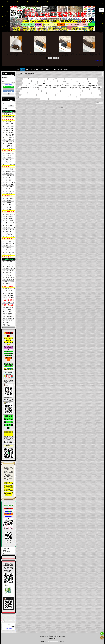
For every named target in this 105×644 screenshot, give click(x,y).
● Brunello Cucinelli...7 (25, 97)
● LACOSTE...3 (37, 91)
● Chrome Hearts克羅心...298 (78, 85)
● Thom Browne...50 (56, 83)
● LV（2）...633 (27, 81)
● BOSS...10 (69, 89)
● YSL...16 (77, 93)
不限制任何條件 (8, 514)
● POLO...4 (70, 99)
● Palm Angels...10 (57, 85)
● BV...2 (77, 99)
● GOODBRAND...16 (93, 95)
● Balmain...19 (51, 93)
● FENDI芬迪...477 (78, 83)
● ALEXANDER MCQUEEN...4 (39, 97)
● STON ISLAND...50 (24, 87)
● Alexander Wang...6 (50, 95)
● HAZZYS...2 (94, 89)
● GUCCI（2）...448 (82, 79)
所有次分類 (27, 79)
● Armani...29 (26, 95)
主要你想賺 (8, 516)
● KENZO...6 (97, 97)
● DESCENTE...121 (96, 87)
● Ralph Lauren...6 (66, 91)
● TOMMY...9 (87, 91)
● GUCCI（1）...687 (70, 79)
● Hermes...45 (23, 93)
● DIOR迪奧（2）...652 (51, 81)
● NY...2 (59, 95)
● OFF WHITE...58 (36, 87)
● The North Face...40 (77, 91)
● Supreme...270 (32, 93)
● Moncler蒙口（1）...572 (91, 83)
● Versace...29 (64, 97)
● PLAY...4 (90, 97)
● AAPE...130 (26, 89)
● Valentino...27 (42, 93)
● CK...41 (54, 87)
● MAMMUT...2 (81, 97)
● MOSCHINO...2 (68, 93)
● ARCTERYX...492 (86, 93)
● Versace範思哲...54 (63, 81)
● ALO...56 (54, 89)
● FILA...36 (73, 97)
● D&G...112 (48, 85)
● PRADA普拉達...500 (44, 83)
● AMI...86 (40, 95)
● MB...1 (84, 95)
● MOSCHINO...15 (63, 87)
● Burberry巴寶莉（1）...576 (91, 81)
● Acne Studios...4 (61, 99)
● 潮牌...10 (59, 93)
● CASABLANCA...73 (45, 89)
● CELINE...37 (96, 91)
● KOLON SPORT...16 (26, 91)
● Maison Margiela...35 (92, 85)
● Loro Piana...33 (76, 95)
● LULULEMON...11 (47, 91)
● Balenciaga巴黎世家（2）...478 (56, 79)
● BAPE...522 (34, 89)
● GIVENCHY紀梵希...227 (76, 81)
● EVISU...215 (85, 89)
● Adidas (61, 89)
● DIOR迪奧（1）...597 (38, 81)
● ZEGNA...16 (66, 95)
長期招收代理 (8, 511)
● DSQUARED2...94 (85, 87)
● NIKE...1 (52, 99)
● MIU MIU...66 (46, 87)
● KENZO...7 (40, 85)
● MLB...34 (57, 91)
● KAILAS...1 (44, 99)
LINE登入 (6, 629)
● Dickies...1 (77, 89)
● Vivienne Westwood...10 (54, 97)
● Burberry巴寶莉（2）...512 (30, 83)
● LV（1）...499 (92, 79)
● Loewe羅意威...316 (67, 83)
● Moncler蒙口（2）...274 (29, 85)
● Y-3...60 (33, 95)
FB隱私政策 (62, 642)
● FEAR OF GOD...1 (74, 87)
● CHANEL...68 (96, 93)
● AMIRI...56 (67, 85)
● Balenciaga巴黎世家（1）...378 (39, 79)
